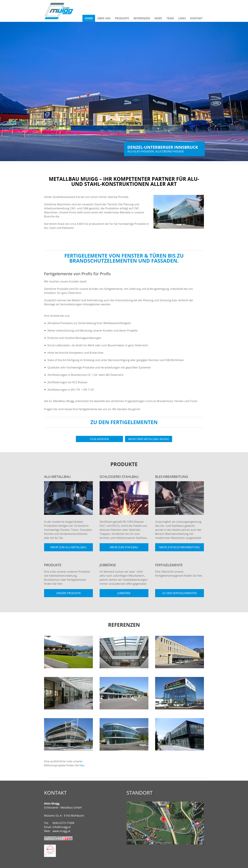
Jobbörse (124, 593)
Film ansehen (99, 439)
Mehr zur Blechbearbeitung (180, 547)
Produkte (122, 18)
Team (170, 18)
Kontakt (196, 18)
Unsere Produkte (68, 593)
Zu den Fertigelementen (124, 422)
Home (89, 18)
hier (82, 765)
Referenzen (142, 18)
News (158, 18)
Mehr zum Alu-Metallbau (69, 547)
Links (182, 18)
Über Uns (104, 18)
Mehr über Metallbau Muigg (148, 439)
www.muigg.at (61, 831)
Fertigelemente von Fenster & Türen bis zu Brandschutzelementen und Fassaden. (124, 258)
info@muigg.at (62, 827)
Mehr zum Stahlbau (124, 547)
